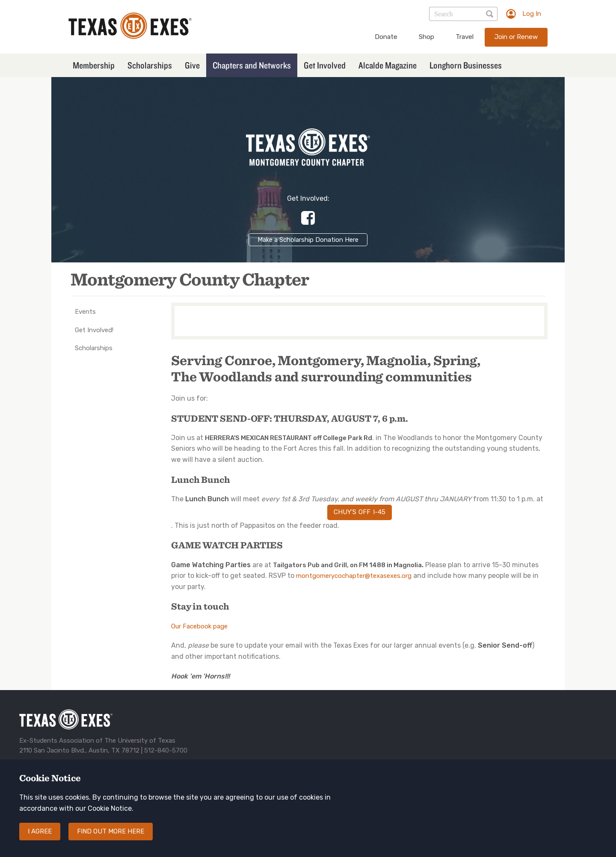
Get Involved (325, 65)
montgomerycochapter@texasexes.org (354, 576)
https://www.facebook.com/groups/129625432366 (308, 218)
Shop (426, 37)
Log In (532, 14)
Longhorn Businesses (466, 65)
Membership (94, 65)
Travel (465, 37)
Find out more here (111, 839)
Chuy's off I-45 (360, 512)
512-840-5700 (166, 750)
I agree (40, 839)
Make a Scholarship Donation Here (308, 240)
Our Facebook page (199, 626)
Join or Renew (516, 37)
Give (192, 65)
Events (85, 312)
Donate (386, 37)
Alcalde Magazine (388, 65)
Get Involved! (94, 330)
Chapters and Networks (252, 65)
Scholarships (150, 65)
